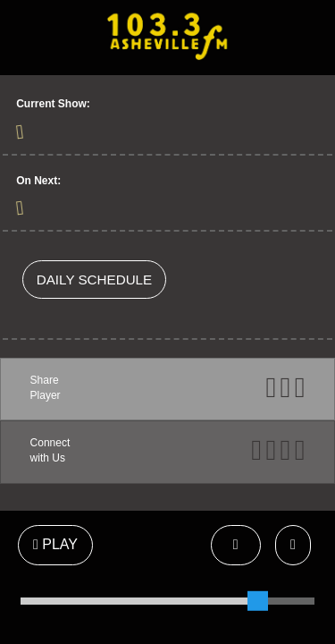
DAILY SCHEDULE (94, 280)
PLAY (55, 544)
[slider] (257, 601)
